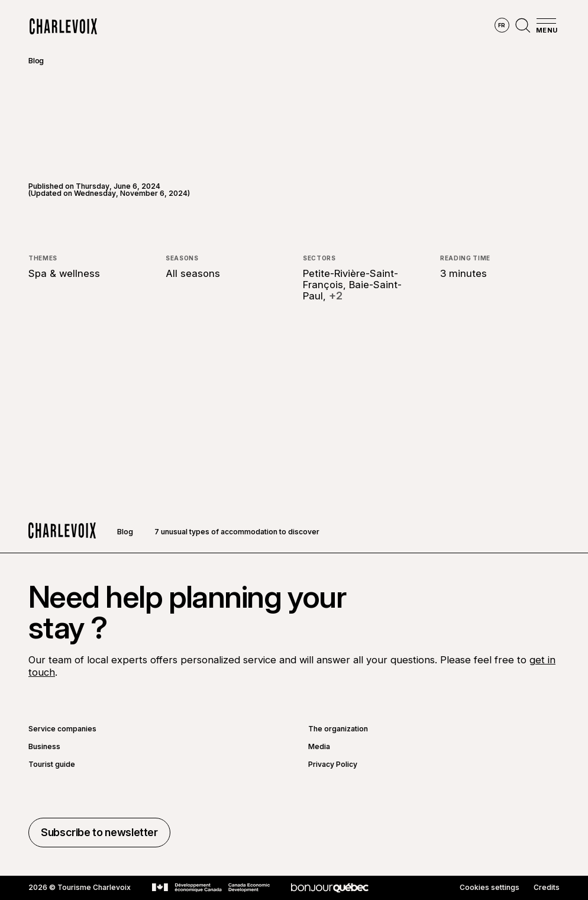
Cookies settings (490, 888)
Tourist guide (52, 764)
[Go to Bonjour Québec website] (330, 888)
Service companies (62, 729)
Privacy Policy (333, 764)
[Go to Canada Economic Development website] (211, 888)
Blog (36, 61)
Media (319, 747)
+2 (335, 296)
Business (44, 747)
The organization (338, 729)
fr (502, 25)
